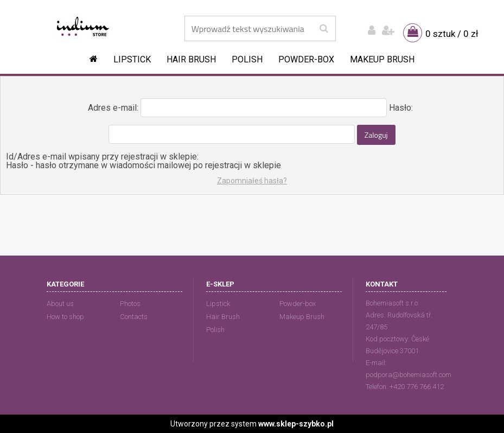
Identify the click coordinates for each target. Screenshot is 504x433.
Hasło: (401, 108)
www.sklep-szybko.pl (296, 424)
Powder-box (306, 59)
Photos (130, 304)
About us (60, 304)
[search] (324, 29)
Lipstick (132, 59)
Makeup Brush (382, 59)
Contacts (134, 317)
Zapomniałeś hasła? (252, 181)
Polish (247, 59)
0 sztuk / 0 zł (452, 34)
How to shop (65, 317)
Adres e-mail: (113, 108)
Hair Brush (191, 59)
